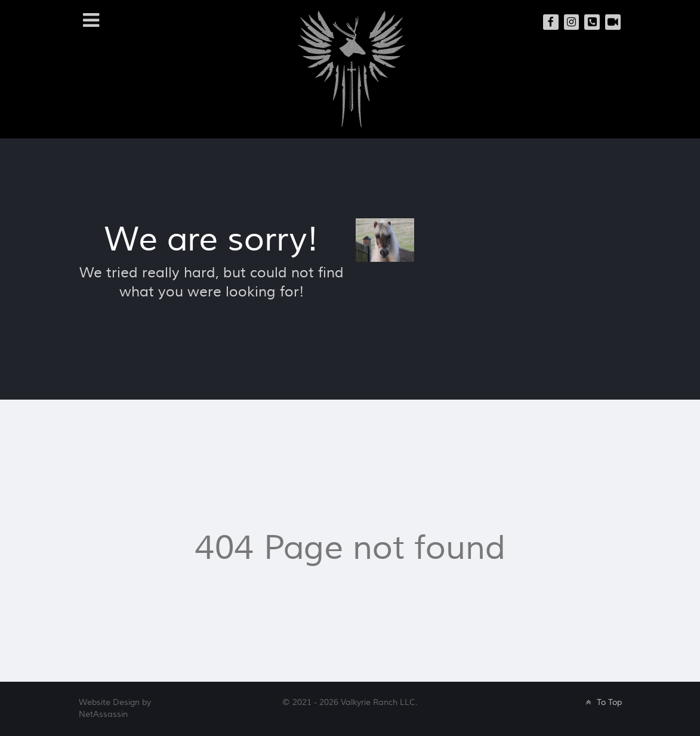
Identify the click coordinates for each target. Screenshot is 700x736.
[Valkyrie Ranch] (351, 68)
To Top (602, 702)
